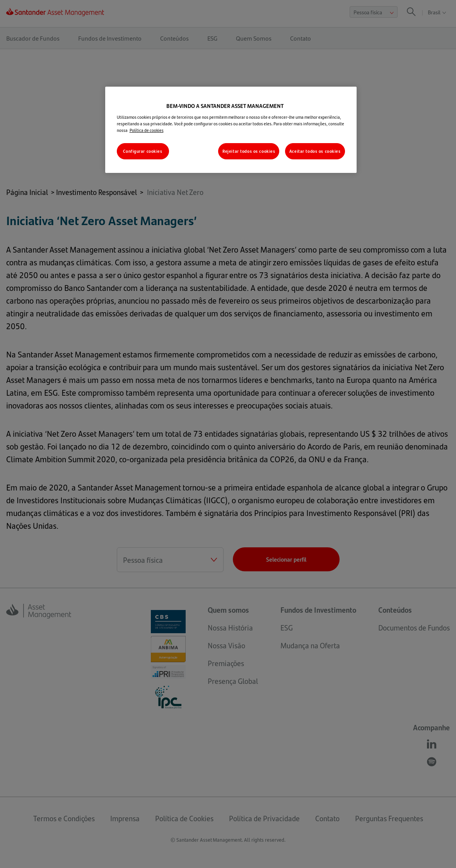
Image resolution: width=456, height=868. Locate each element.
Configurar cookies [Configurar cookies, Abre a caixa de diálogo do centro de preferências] (143, 151)
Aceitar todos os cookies (315, 151)
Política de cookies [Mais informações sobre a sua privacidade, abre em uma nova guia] (147, 130)
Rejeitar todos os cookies (249, 151)
